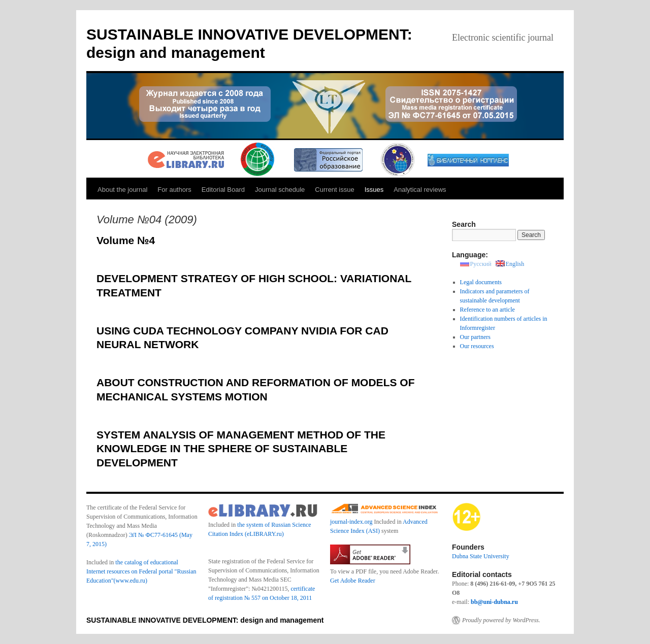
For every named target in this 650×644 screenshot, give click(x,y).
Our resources (477, 346)
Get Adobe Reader (353, 581)
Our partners (475, 337)
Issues (374, 190)
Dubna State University (481, 556)
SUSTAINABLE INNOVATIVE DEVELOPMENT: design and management (205, 620)
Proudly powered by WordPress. (501, 620)
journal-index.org (351, 522)
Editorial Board (223, 190)
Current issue (334, 190)
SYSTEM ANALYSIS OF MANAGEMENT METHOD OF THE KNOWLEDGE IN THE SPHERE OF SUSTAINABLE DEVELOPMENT (241, 449)
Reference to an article (487, 310)
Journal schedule (280, 190)
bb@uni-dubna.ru (494, 602)
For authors (174, 190)
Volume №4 (126, 240)
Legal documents (481, 282)
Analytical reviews (420, 190)
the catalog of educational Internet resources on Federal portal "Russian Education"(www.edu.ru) (141, 571)
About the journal (122, 190)
